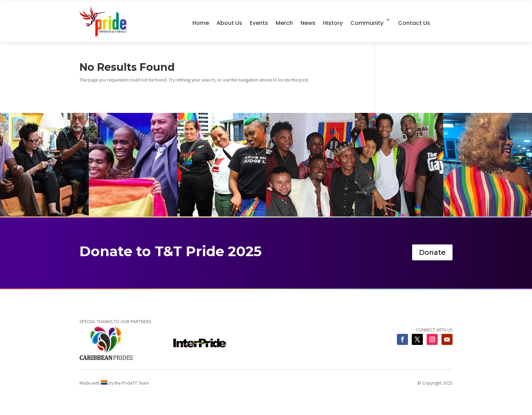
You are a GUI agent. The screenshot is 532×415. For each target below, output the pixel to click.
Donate (432, 252)
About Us (229, 23)
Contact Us (414, 23)
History (333, 23)
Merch (284, 23)
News (308, 23)
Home (201, 23)
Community (367, 23)
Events (259, 23)
